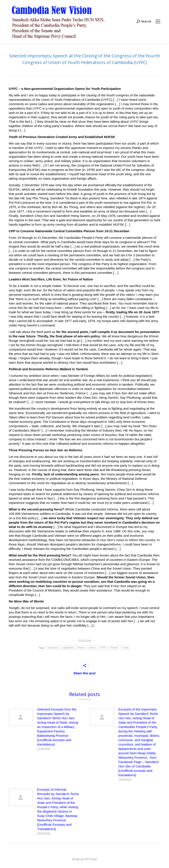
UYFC (103, 648)
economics (53, 648)
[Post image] (21, 717)
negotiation (68, 648)
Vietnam (114, 648)
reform (93, 648)
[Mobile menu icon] (158, 21)
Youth (125, 648)
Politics (82, 648)
